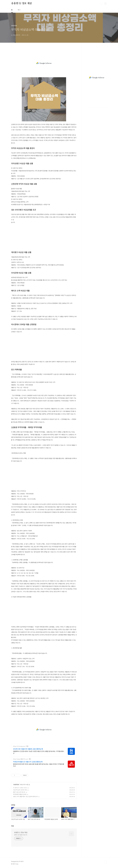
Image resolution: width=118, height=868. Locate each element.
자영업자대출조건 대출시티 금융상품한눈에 (28, 762)
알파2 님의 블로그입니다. (21, 835)
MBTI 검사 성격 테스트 (19, 792)
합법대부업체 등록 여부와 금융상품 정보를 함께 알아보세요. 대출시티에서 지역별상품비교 (39, 765)
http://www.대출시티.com (21, 759)
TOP (105, 862)
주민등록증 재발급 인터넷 (20, 794)
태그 (19, 10)
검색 (101, 4)
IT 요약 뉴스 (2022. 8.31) (20, 788)
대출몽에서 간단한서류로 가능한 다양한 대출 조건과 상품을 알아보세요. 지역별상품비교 (39, 752)
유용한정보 (16, 784)
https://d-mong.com (19, 746)
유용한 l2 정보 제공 (22, 3)
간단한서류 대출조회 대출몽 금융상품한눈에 (28, 749)
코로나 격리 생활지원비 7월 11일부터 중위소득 (25, 796)
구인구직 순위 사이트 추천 (20, 790)
